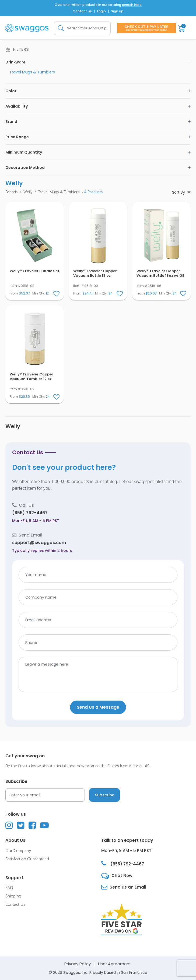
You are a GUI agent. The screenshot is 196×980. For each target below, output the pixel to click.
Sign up (117, 11)
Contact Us (15, 904)
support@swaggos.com (39, 543)
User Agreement (115, 964)
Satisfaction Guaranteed (27, 859)
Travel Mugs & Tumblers (32, 72)
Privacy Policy (78, 964)
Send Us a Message (98, 707)
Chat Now (122, 876)
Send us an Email (128, 887)
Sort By (179, 192)
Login (101, 11)
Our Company (18, 851)
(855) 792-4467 (30, 513)
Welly (28, 192)
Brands (12, 192)
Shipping (13, 896)
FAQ (9, 888)
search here (132, 5)
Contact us (82, 11)
